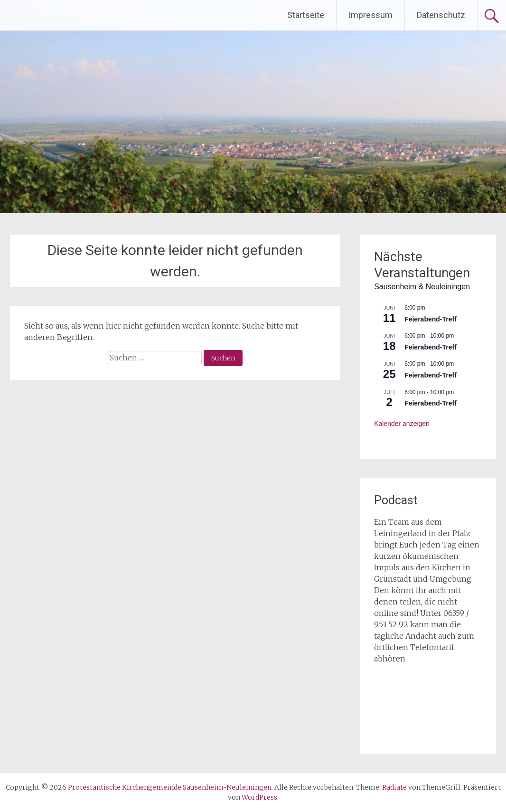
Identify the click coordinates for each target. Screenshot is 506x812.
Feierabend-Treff (431, 319)
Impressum (370, 15)
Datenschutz (441, 15)
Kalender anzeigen (402, 424)
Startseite (306, 15)
